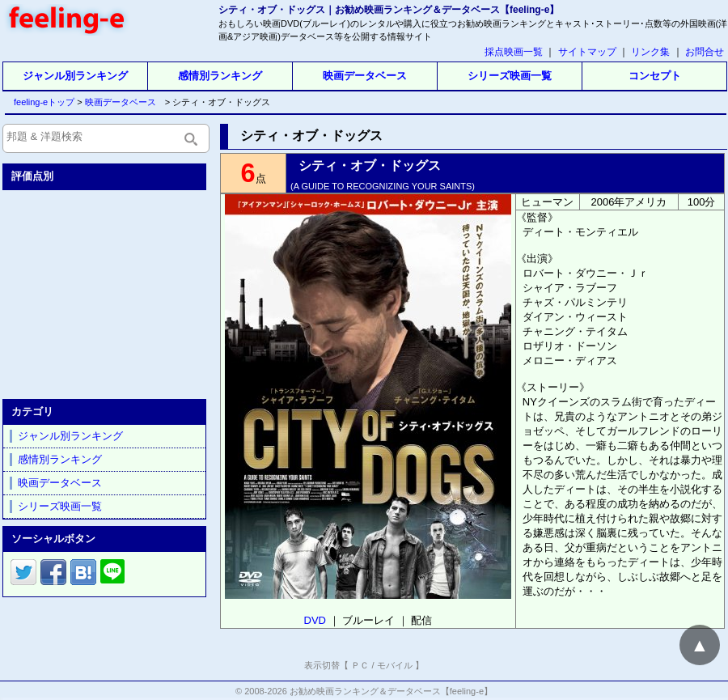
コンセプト (655, 76)
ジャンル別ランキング (75, 76)
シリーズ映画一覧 (510, 76)
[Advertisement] (106, 291)
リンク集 (650, 52)
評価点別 (32, 176)
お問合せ (705, 52)
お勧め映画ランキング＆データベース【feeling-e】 (391, 691)
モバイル (395, 665)
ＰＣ (360, 665)
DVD (315, 620)
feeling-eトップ (41, 102)
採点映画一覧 (514, 52)
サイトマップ (587, 52)
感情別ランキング (220, 76)
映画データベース (365, 76)
